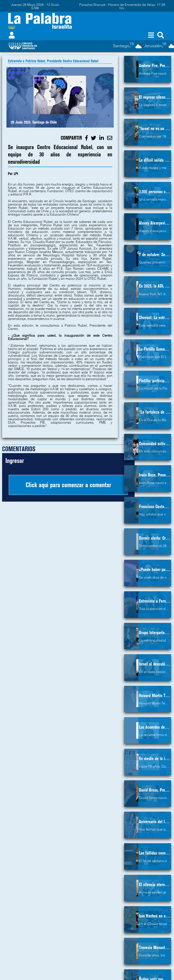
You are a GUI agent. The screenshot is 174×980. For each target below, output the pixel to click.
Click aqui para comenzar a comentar (68, 485)
